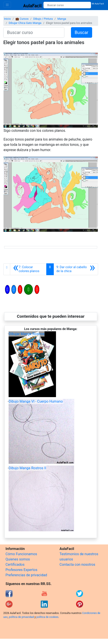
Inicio (7, 19)
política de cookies (47, 617)
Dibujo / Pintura (43, 19)
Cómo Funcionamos (21, 554)
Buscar (82, 32)
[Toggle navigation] (7, 5)
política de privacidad (21, 617)
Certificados (15, 565)
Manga (62, 19)
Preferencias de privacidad (26, 575)
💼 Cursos (22, 19)
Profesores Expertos (21, 570)
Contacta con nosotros (77, 565)
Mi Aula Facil (98, 4)
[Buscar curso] (67, 5)
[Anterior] (28, 269)
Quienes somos (18, 559)
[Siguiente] (76, 269)
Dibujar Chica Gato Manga (25, 23)
